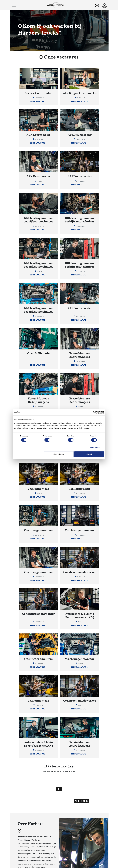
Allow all (89, 454)
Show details (95, 448)
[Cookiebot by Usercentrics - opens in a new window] (95, 412)
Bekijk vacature (38, 101)
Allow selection (59, 454)
